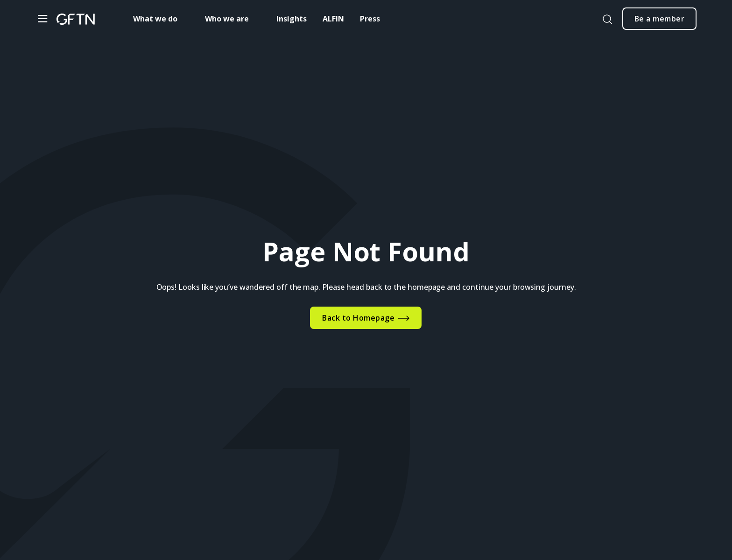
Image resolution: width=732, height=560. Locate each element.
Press (370, 19)
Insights (292, 19)
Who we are (227, 19)
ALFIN (333, 19)
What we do (155, 19)
